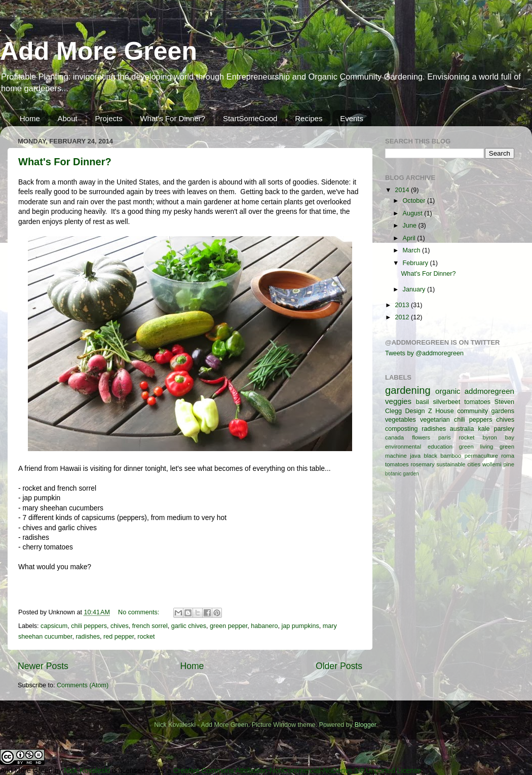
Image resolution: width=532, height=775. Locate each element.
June (411, 226)
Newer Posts (43, 666)
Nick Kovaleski (87, 770)
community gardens (486, 411)
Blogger (366, 725)
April (410, 238)
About (68, 118)
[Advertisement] (452, 557)
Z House (441, 411)
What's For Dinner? (173, 118)
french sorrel (150, 626)
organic (448, 391)
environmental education (419, 447)
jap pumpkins (300, 626)
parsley (504, 429)
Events (352, 118)
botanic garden (402, 474)
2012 (403, 317)
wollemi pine (498, 464)
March (413, 250)
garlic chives (189, 626)
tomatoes (477, 402)
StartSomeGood (250, 118)
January (415, 289)
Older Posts (339, 666)
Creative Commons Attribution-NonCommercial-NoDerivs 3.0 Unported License (297, 770)
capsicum (54, 626)
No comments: (140, 612)
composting (401, 429)
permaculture (481, 456)
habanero (264, 626)
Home (30, 118)
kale (484, 429)
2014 (403, 190)
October (415, 201)
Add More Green (99, 51)
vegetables (401, 420)
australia (462, 429)
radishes (88, 637)
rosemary (422, 464)
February (416, 263)
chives (120, 626)
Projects (108, 118)
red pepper (119, 637)
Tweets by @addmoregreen (424, 353)
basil (423, 402)
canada (394, 437)
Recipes (309, 118)
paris (445, 437)
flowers (421, 437)
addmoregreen (489, 391)
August (414, 213)
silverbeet (446, 402)
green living (476, 447)
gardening (408, 390)
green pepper (229, 626)
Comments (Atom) (83, 685)
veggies (398, 401)
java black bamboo (435, 456)
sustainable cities (458, 464)
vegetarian (435, 420)
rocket (146, 637)
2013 (403, 305)
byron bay (498, 437)
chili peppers (89, 626)
